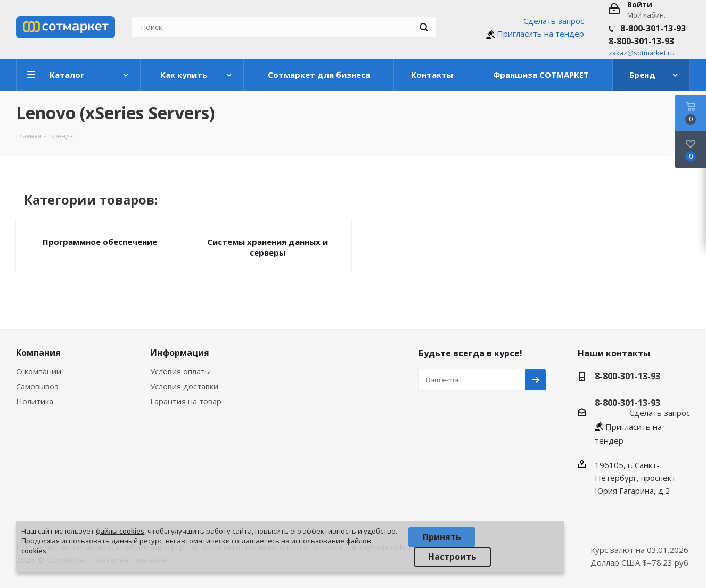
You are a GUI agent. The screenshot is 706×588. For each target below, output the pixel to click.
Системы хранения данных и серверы (268, 247)
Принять (442, 537)
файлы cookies (120, 531)
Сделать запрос (554, 21)
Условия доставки (184, 386)
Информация (180, 353)
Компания (38, 353)
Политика (35, 401)
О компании (39, 371)
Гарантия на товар (186, 401)
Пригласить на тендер (540, 34)
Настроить (452, 557)
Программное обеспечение (100, 242)
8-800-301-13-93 (653, 28)
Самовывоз (37, 386)
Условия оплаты (180, 371)
